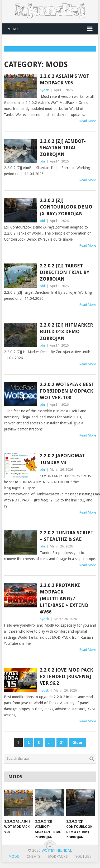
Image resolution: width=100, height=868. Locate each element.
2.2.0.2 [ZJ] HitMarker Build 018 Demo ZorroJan (66, 331)
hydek (44, 90)
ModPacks (58, 856)
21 (62, 743)
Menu (13, 29)
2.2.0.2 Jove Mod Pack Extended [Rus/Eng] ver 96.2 (66, 676)
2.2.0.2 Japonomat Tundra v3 (62, 459)
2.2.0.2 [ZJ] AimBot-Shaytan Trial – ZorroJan (63, 148)
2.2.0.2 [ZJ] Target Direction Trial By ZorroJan (65, 272)
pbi (42, 161)
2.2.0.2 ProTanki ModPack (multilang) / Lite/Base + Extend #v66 (64, 598)
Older (77, 743)
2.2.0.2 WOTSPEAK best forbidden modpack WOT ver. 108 (67, 391)
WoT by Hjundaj (56, 850)
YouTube (84, 856)
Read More (88, 121)
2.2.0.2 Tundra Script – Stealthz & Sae (67, 536)
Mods (14, 856)
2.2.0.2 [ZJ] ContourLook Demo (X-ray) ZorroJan (66, 207)
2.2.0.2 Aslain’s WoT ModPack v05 (65, 79)
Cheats (34, 856)
